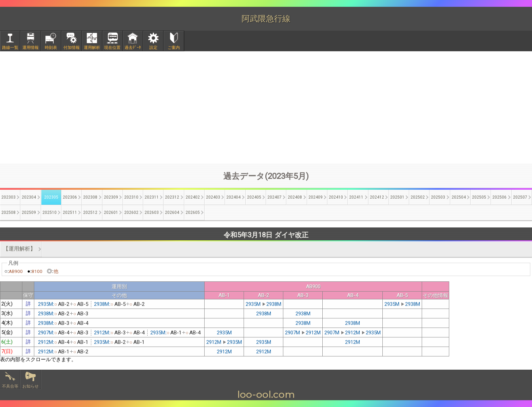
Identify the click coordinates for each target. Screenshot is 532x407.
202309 (111, 197)
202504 (459, 197)
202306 (70, 197)
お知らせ (31, 386)
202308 (90, 197)
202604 (172, 212)
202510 (50, 212)
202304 (29, 197)
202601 (111, 212)
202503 (438, 197)
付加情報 (72, 48)
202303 (8, 197)
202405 (254, 197)
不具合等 (10, 386)
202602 (131, 212)
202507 (520, 197)
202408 (295, 197)
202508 (8, 212)
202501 (397, 197)
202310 (131, 197)
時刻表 (51, 48)
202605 (193, 212)
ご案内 (174, 48)
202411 (356, 197)
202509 (29, 212)
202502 (418, 197)
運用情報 (31, 48)
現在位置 (112, 48)
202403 (213, 197)
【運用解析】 (19, 249)
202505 (479, 197)
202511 (70, 212)
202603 (152, 212)
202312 (172, 197)
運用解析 (92, 48)
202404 (233, 197)
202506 (499, 197)
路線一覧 (10, 48)
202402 (193, 197)
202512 (90, 212)
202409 (316, 197)
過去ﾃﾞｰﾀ (133, 48)
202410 (336, 197)
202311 (152, 197)
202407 (274, 197)
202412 (377, 197)
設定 (153, 48)
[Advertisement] (266, 107)
